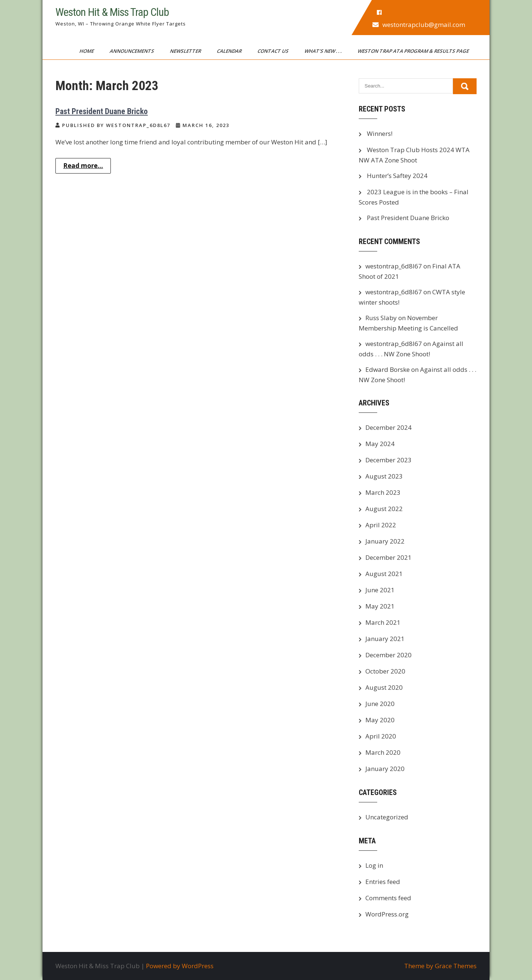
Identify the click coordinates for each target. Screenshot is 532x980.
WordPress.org (387, 914)
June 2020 (380, 704)
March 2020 (383, 752)
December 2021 (388, 557)
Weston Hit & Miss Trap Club (112, 12)
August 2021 (384, 574)
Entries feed (383, 882)
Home (87, 51)
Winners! (380, 133)
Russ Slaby (381, 318)
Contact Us (274, 51)
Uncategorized (387, 817)
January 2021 (385, 639)
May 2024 (380, 444)
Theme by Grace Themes (440, 966)
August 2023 (384, 476)
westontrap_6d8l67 (394, 266)
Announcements (132, 51)
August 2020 (384, 687)
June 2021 (380, 590)
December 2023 (388, 460)
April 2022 (381, 525)
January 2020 (385, 769)
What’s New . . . (324, 51)
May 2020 (380, 720)
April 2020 (381, 736)
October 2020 (385, 671)
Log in (374, 865)
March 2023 (383, 492)
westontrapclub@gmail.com (424, 25)
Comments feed (388, 898)
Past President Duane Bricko (102, 111)
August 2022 (384, 509)
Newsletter (186, 51)
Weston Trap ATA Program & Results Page (414, 51)
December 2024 (388, 427)
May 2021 (380, 606)
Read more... (83, 166)
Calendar (230, 51)
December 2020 (388, 655)
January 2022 (385, 541)
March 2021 (383, 622)
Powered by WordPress (180, 966)
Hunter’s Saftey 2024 (397, 176)
